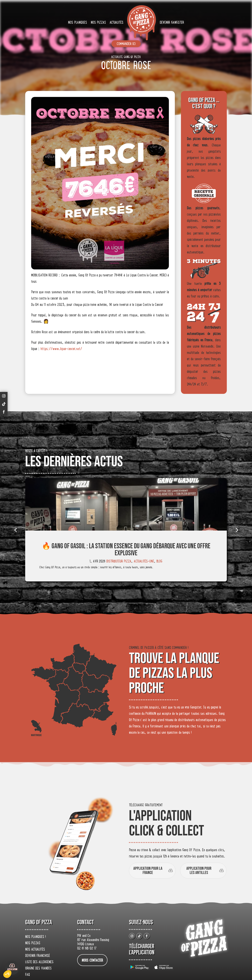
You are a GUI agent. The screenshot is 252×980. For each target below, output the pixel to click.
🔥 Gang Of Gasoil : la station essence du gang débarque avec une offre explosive (126, 550)
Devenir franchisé (38, 956)
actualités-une (144, 562)
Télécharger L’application (142, 950)
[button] (7, 974)
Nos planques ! (36, 937)
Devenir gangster (172, 23)
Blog (159, 562)
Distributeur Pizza (119, 562)
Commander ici (126, 44)
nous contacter (92, 961)
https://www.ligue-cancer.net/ (61, 349)
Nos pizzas (98, 23)
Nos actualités (35, 950)
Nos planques (78, 23)
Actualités (117, 23)
